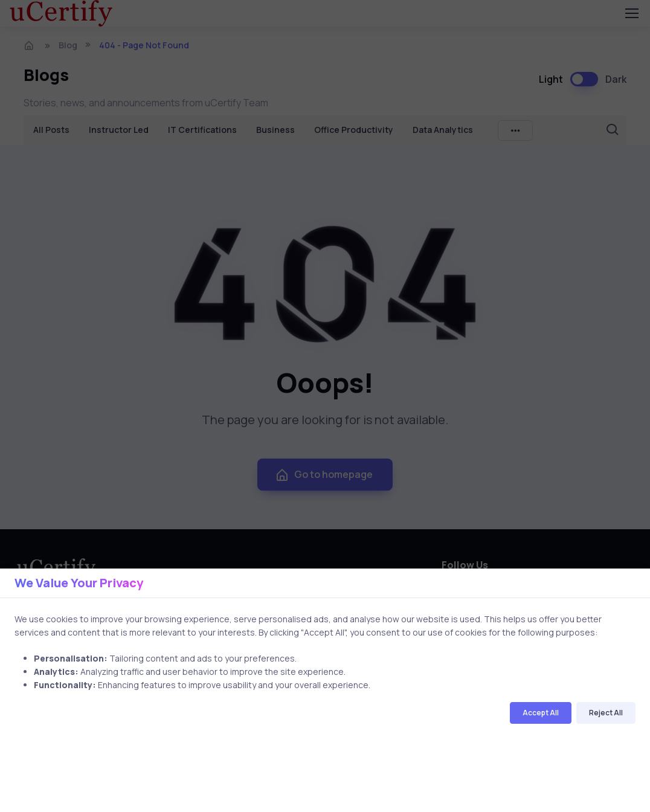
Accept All (541, 713)
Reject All (606, 713)
